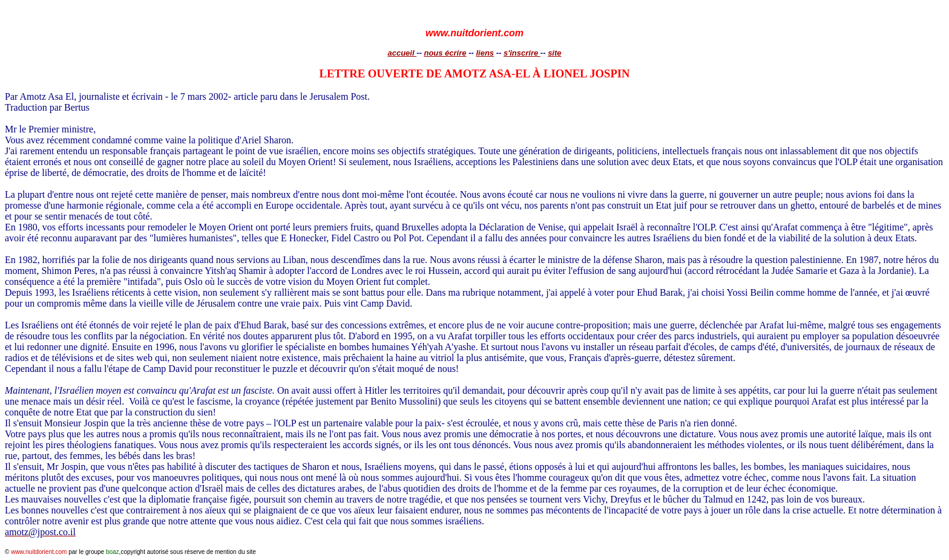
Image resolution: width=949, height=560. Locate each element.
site (554, 53)
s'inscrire (522, 53)
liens (485, 53)
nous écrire (445, 53)
